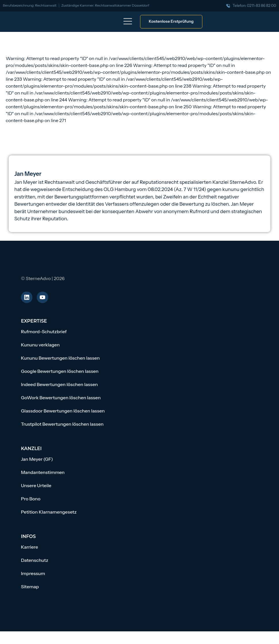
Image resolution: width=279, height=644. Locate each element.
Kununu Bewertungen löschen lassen (60, 358)
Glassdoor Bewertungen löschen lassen (63, 411)
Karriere (30, 547)
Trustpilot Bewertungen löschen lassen (62, 424)
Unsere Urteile (36, 485)
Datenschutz (35, 560)
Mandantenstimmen (43, 472)
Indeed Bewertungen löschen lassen (59, 384)
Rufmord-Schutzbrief (44, 331)
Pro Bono (31, 499)
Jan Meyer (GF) (37, 459)
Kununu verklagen (40, 345)
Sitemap (30, 587)
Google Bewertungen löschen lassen (60, 371)
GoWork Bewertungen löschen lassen (61, 398)
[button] (128, 22)
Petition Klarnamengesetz (49, 512)
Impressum (33, 573)
